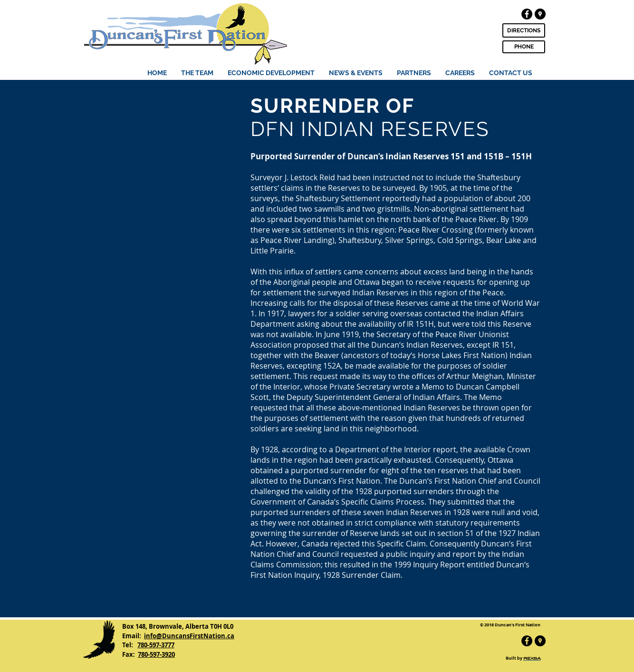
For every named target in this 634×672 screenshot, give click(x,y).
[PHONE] (524, 47)
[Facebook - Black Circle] (527, 14)
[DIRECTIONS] (524, 30)
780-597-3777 (156, 645)
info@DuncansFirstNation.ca (189, 636)
